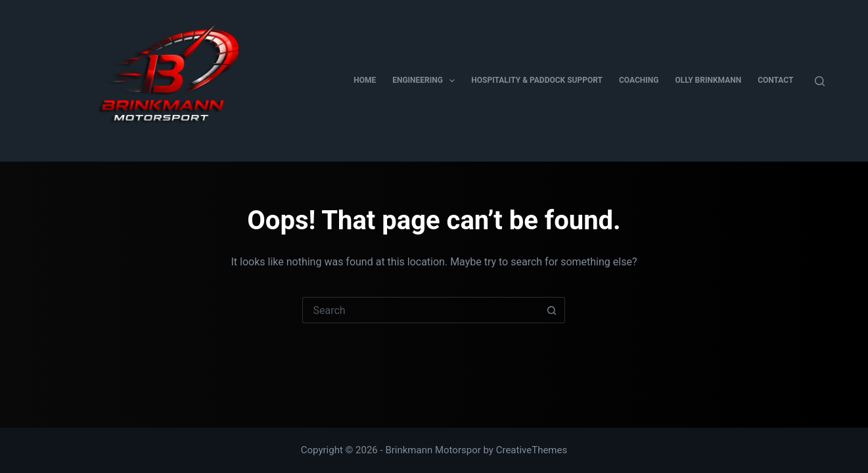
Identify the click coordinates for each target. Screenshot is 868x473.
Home (365, 80)
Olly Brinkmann (708, 80)
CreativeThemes (532, 450)
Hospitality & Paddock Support (537, 80)
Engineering (426, 81)
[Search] (820, 81)
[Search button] (552, 310)
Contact (775, 80)
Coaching (639, 80)
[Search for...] (421, 310)
